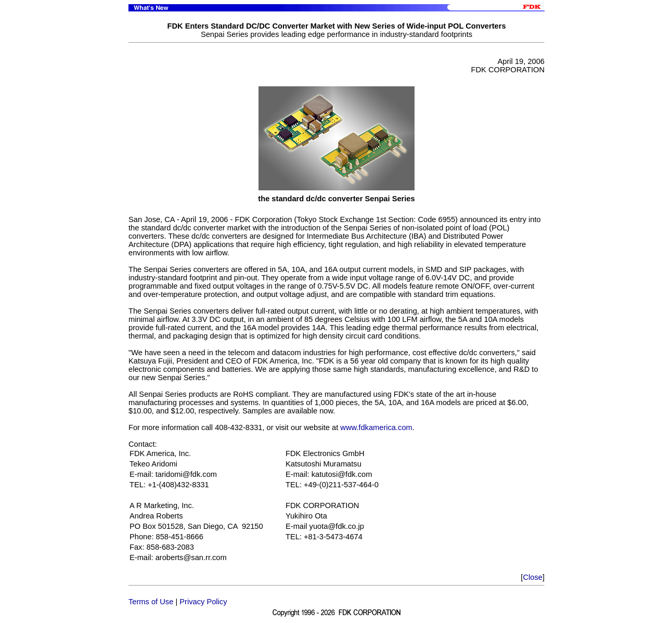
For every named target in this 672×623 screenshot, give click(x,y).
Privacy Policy (203, 602)
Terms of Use (151, 602)
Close (532, 577)
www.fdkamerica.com (376, 427)
